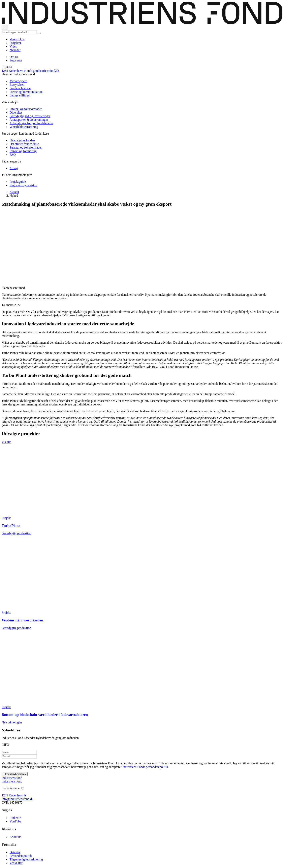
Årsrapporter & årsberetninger (29, 120)
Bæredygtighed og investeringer (30, 116)
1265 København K (14, 71)
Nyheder (15, 50)
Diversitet (16, 112)
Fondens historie (20, 88)
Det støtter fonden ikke (24, 144)
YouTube (15, 821)
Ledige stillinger (20, 95)
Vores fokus (17, 39)
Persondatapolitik (21, 856)
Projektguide (18, 182)
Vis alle (6, 442)
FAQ (13, 155)
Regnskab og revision (23, 185)
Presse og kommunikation (26, 92)
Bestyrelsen (17, 85)
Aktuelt (14, 192)
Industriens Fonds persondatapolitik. (146, 767)
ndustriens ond (12, 778)
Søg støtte (16, 60)
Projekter (15, 43)
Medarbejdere (18, 81)
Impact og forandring (23, 151)
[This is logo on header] (142, 23)
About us (15, 837)
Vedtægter (16, 863)
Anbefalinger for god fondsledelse (31, 123)
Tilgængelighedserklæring (26, 859)
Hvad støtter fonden (22, 140)
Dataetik (15, 852)
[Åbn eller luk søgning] (5, 28)
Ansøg (14, 168)
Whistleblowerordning (24, 127)
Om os (14, 57)
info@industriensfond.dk (43, 71)
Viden (13, 46)
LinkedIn (15, 818)
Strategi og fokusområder (26, 109)
